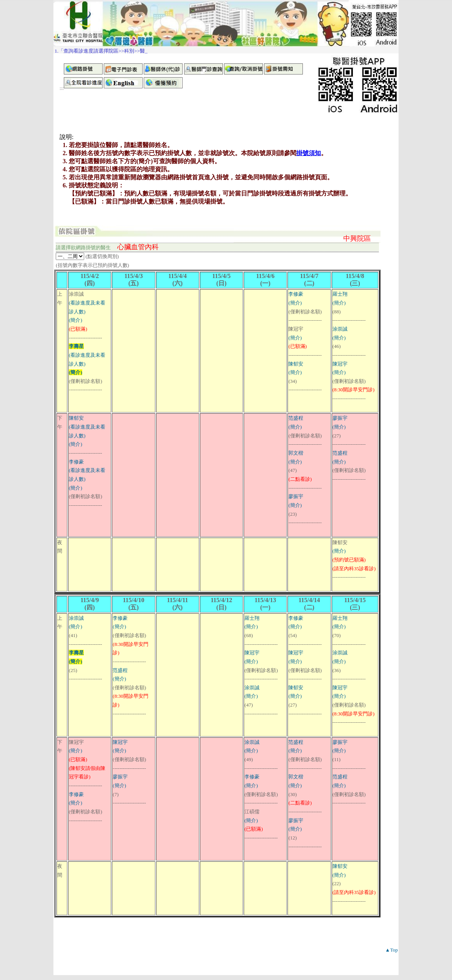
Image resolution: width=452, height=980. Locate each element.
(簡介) (76, 320)
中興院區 (357, 238)
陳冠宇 (340, 364)
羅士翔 (340, 294)
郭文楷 (296, 453)
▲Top (391, 950)
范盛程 (296, 418)
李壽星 (76, 346)
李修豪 (296, 294)
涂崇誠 (340, 329)
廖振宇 (296, 496)
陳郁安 (296, 364)
